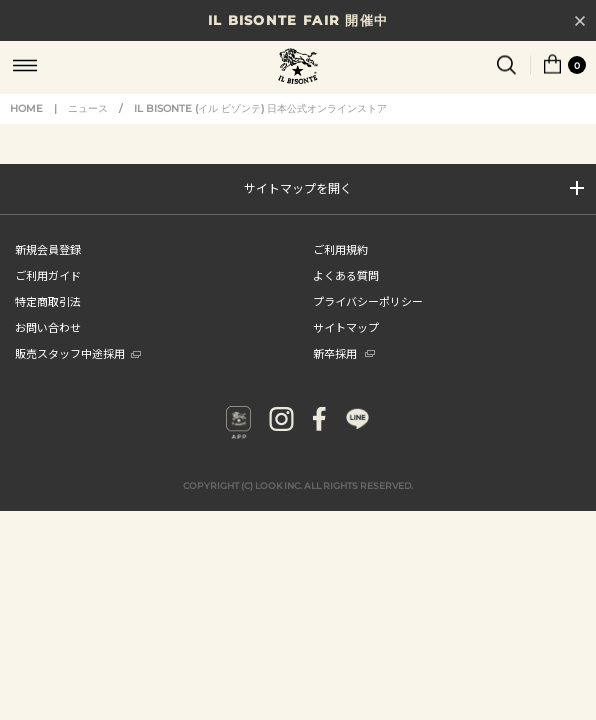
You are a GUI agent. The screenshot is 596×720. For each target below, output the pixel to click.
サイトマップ (346, 327)
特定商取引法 (48, 301)
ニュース (88, 108)
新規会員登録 (48, 249)
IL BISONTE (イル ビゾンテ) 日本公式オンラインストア (298, 68)
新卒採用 (344, 353)
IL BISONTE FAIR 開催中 (298, 20)
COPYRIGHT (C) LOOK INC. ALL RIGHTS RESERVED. (298, 485)
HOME (26, 108)
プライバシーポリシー (368, 301)
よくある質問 (346, 275)
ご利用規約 (340, 249)
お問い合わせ (48, 327)
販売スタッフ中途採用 (78, 353)
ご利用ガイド (48, 275)
